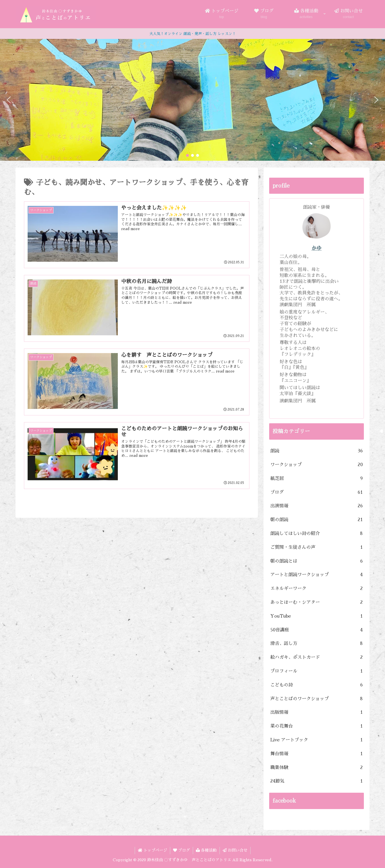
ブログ (317, 493)
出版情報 (317, 712)
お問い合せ (235, 850)
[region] (193, 100)
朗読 (317, 451)
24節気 (317, 781)
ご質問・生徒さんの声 (317, 548)
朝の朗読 (317, 520)
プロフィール (317, 671)
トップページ (152, 850)
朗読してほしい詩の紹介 (317, 534)
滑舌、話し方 (317, 644)
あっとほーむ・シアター (317, 602)
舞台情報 (317, 754)
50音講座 (317, 630)
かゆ (317, 248)
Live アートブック (317, 740)
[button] (9, 100)
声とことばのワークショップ (317, 699)
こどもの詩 (317, 685)
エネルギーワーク (317, 589)
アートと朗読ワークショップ (317, 575)
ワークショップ (317, 465)
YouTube (317, 616)
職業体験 (317, 768)
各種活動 (206, 850)
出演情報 (317, 506)
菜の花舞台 (317, 726)
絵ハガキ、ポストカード (317, 657)
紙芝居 (317, 479)
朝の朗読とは (317, 561)
